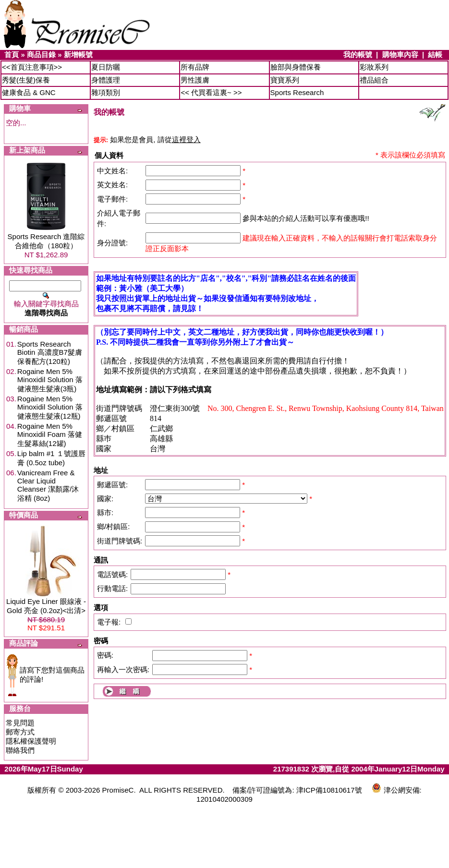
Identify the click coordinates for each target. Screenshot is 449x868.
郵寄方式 (20, 732)
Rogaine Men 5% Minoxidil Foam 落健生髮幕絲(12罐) (50, 435)
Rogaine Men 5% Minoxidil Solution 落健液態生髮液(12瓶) (50, 407)
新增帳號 (78, 54)
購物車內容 (400, 54)
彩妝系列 (374, 67)
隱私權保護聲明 (31, 741)
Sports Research (297, 92)
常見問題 (20, 723)
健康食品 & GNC (29, 92)
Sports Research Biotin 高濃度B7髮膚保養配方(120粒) (50, 353)
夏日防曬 (106, 67)
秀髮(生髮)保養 (26, 80)
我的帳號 (358, 54)
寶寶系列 (285, 80)
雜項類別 (106, 92)
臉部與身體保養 (296, 67)
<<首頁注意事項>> (32, 67)
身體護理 (106, 80)
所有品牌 (195, 67)
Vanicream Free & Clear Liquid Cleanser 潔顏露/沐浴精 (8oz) (48, 485)
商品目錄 (41, 54)
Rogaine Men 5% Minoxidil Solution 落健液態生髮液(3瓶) (50, 380)
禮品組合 (374, 80)
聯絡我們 (20, 750)
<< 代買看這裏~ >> (211, 92)
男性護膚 (195, 80)
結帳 (435, 54)
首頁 (12, 54)
